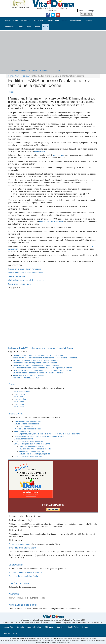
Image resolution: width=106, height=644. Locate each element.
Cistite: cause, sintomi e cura (19, 284)
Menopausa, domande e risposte (32, 451)
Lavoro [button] (29, 27)
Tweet (11, 92)
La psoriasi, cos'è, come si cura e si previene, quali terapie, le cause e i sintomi (49, 434)
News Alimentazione (22, 392)
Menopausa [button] (10, 27)
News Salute (19, 402)
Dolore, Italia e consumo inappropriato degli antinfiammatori (36, 365)
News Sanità (19, 404)
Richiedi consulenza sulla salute (24, 71)
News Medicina (20, 399)
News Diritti (18, 397)
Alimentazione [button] (76, 21)
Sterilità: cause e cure (17, 276)
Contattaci (56, 71)
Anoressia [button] (88, 21)
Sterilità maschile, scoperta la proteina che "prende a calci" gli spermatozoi (42, 370)
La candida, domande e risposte (31, 446)
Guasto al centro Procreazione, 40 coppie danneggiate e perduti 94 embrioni (43, 368)
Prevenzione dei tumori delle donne (28, 429)
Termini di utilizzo (11, 633)
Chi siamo (44, 71)
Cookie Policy (73, 627)
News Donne (19, 407)
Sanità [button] (20, 27)
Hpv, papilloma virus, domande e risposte (35, 449)
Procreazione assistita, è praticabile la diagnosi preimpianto (36, 360)
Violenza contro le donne (24, 439)
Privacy (85, 627)
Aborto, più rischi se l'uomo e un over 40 (29, 375)
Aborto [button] (64, 21)
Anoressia (14, 594)
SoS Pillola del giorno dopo (22, 548)
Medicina (25, 76)
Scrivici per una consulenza (20, 544)
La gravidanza (16, 565)
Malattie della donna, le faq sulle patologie (35, 454)
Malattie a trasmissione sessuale (27, 424)
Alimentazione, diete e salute (23, 605)
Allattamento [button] (38, 21)
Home (8, 21)
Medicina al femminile (22, 431)
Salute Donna (16, 414)
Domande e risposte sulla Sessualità (28, 456)
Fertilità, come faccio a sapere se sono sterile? (26, 273)
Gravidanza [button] (26, 21)
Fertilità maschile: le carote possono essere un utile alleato (36, 363)
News (17, 76)
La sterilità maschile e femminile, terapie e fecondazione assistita (38, 373)
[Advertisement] (53, 49)
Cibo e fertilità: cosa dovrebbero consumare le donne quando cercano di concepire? (46, 358)
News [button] (46, 27)
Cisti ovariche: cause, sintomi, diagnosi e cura (26, 280)
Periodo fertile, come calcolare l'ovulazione (25, 269)
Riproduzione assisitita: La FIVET (26, 378)
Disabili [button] (37, 27)
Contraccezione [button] (53, 21)
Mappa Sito (8, 627)
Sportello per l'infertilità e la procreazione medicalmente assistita (38, 355)
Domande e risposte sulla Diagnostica (29, 441)
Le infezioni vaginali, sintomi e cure (27, 421)
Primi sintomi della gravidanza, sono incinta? (26, 572)
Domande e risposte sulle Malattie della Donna (32, 444)
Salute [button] (16, 21)
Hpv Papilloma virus (27, 426)
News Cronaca (20, 394)
